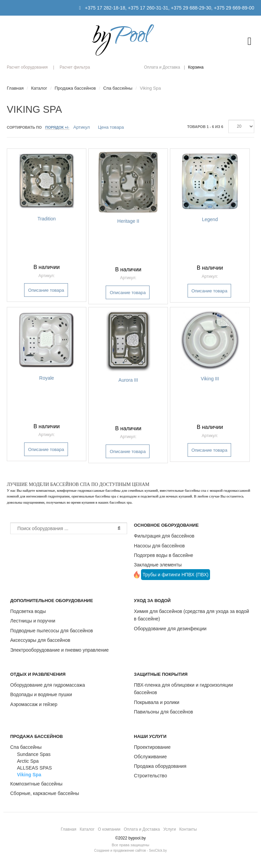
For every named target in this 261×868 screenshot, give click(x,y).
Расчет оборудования (27, 67)
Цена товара (111, 127)
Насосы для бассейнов (159, 546)
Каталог (87, 829)
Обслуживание (150, 757)
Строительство (150, 776)
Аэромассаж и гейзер (34, 704)
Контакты (188, 829)
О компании (109, 829)
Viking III (210, 379)
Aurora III (128, 380)
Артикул (82, 127)
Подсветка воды (28, 611)
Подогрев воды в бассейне (163, 555)
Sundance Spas (34, 754)
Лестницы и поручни (33, 621)
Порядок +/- (57, 127)
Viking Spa (29, 775)
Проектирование (152, 747)
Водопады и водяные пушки (41, 694)
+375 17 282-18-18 (105, 8)
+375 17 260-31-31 (148, 8)
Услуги (169, 829)
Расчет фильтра (75, 67)
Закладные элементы (158, 565)
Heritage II (128, 221)
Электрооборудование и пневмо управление (59, 650)
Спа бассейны (26, 747)
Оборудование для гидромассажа (48, 685)
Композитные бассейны (36, 784)
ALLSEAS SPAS (34, 768)
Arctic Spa (28, 761)
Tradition (47, 219)
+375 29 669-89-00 (234, 8)
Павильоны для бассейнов (163, 712)
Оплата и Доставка (162, 67)
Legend (210, 219)
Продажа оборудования (160, 766)
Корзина (196, 67)
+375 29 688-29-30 (191, 8)
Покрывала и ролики (157, 702)
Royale (47, 378)
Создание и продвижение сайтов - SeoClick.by (130, 851)
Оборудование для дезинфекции (170, 629)
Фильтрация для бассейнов (164, 536)
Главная (69, 829)
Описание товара (46, 290)
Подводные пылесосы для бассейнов (51, 631)
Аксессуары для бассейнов (40, 640)
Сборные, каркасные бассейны (45, 793)
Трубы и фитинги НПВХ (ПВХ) (176, 575)
